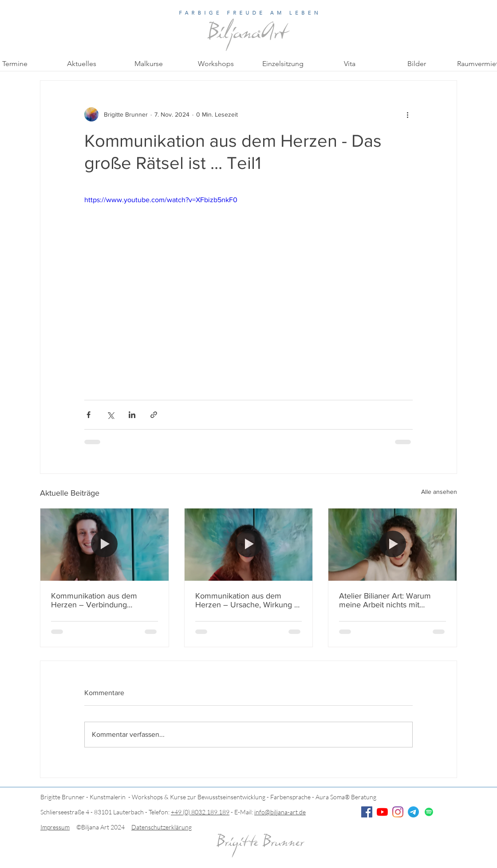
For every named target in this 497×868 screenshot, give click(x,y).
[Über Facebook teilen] (89, 415)
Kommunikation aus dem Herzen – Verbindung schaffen (94, 600)
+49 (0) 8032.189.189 (200, 812)
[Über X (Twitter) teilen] (110, 415)
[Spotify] (429, 812)
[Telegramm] (413, 812)
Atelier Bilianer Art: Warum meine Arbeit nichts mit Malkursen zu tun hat (385, 600)
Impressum (55, 827)
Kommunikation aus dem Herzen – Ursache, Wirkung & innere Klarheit (247, 600)
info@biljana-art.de (280, 812)
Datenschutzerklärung (162, 827)
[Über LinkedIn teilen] (132, 415)
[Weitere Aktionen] (407, 114)
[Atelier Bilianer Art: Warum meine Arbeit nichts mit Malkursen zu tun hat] (392, 544)
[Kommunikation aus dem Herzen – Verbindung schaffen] (105, 544)
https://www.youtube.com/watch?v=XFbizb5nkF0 (161, 200)
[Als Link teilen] (154, 415)
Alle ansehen (439, 492)
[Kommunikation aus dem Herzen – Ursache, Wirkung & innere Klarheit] (249, 544)
